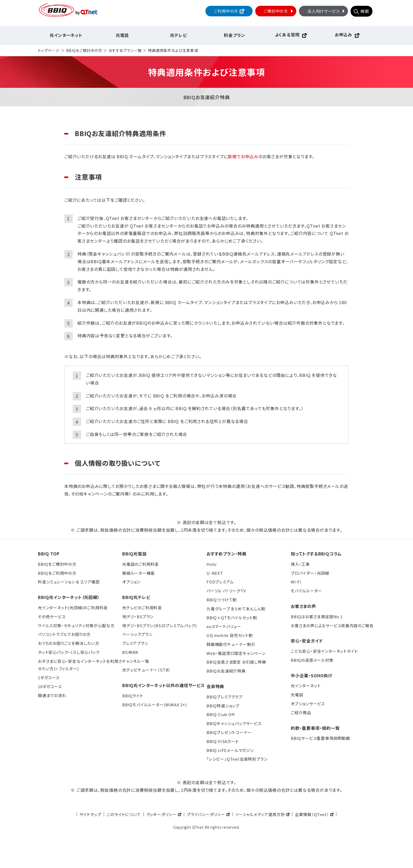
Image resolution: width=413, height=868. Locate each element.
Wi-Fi (296, 582)
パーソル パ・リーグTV (226, 591)
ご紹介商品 (301, 713)
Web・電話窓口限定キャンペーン (236, 653)
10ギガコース (50, 686)
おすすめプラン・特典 (227, 554)
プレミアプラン (135, 643)
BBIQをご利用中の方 (57, 573)
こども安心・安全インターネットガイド (324, 651)
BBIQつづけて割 (222, 600)
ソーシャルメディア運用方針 (260, 814)
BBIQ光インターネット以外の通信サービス (164, 685)
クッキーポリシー (162, 814)
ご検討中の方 (279, 11)
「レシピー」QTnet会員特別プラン (237, 759)
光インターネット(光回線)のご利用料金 (73, 608)
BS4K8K (130, 652)
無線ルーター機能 (138, 573)
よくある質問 (287, 35)
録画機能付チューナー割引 (231, 644)
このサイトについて (124, 814)
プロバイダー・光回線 (310, 573)
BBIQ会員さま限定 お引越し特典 (236, 662)
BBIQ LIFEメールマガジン (230, 750)
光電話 (122, 35)
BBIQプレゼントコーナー (229, 732)
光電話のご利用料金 (141, 564)
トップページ (49, 51)
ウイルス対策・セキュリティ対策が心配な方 (76, 625)
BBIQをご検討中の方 (84, 51)
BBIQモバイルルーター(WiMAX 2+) (154, 705)
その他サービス (52, 617)
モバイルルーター (306, 591)
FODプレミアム (220, 582)
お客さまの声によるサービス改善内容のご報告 (332, 625)
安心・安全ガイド (307, 641)
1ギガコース (49, 677)
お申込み (343, 35)
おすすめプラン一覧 (125, 51)
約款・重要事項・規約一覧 (315, 728)
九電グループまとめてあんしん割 (236, 609)
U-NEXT (215, 573)
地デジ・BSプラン (138, 617)
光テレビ (178, 35)
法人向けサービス (327, 11)
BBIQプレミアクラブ (224, 697)
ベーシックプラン (137, 634)
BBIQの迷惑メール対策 (312, 660)
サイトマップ (90, 814)
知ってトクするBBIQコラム (316, 554)
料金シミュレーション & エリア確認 (69, 582)
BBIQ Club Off (220, 714)
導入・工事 (300, 564)
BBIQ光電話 (134, 554)
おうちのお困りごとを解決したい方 (69, 643)
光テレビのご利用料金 (142, 608)
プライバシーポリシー (206, 814)
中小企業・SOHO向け (312, 675)
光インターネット (66, 35)
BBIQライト (133, 696)
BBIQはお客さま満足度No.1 (317, 617)
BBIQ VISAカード (223, 741)
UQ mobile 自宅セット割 (230, 635)
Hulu (212, 564)
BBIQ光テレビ (136, 597)
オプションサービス (308, 704)
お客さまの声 (303, 606)
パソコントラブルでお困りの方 (64, 634)
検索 (365, 11)
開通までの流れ (52, 695)
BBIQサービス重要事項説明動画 (320, 738)
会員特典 (215, 686)
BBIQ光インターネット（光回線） (69, 597)
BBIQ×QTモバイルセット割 (232, 618)
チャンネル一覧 (136, 661)
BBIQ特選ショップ (223, 706)
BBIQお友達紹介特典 (226, 671)
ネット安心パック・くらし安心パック (69, 652)
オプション (131, 582)
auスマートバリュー (224, 626)
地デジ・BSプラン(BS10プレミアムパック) (159, 625)
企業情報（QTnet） (312, 814)
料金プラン (235, 35)
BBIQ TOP (49, 554)
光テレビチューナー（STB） (146, 670)
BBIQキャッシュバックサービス (234, 723)
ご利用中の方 (226, 11)
